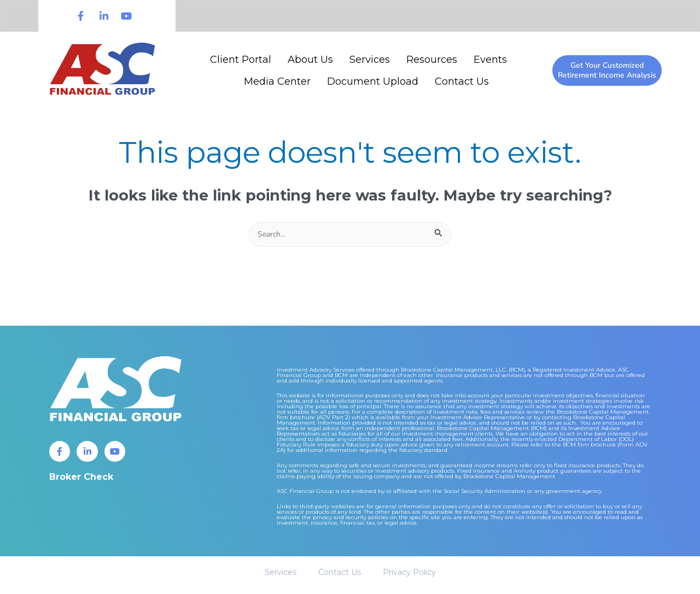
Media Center (277, 81)
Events (490, 60)
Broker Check (81, 480)
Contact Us (462, 81)
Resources (432, 60)
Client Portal (241, 60)
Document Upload (373, 81)
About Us (310, 60)
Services (370, 60)
